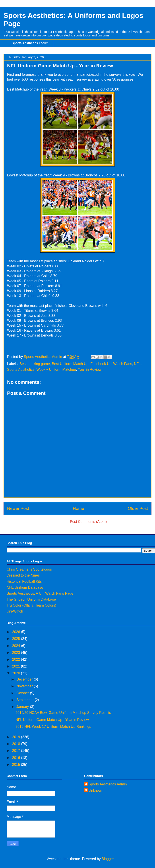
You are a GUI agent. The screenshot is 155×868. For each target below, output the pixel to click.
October (23, 693)
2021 (17, 666)
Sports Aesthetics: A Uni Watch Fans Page (40, 593)
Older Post (138, 508)
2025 (17, 639)
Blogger (108, 859)
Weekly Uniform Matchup (56, 370)
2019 (17, 737)
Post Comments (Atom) (88, 522)
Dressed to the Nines (23, 575)
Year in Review (90, 370)
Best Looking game (35, 364)
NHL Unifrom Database (25, 587)
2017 (17, 751)
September (26, 700)
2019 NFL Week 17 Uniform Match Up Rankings (53, 727)
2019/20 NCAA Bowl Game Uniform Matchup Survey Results (63, 713)
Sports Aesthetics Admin (108, 784)
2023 (17, 653)
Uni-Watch (15, 611)
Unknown (96, 790)
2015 (17, 765)
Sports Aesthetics (21, 370)
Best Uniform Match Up (70, 364)
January (23, 707)
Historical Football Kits (24, 582)
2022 (17, 659)
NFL (137, 364)
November (25, 686)
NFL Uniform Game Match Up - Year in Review (52, 720)
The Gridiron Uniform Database (31, 599)
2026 (17, 632)
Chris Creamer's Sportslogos (29, 569)
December (25, 679)
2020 (17, 673)
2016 (17, 758)
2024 (17, 646)
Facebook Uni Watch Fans (111, 364)
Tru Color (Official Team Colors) (31, 605)
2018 (17, 744)
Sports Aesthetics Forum (30, 43)
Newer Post (18, 508)
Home (78, 508)
